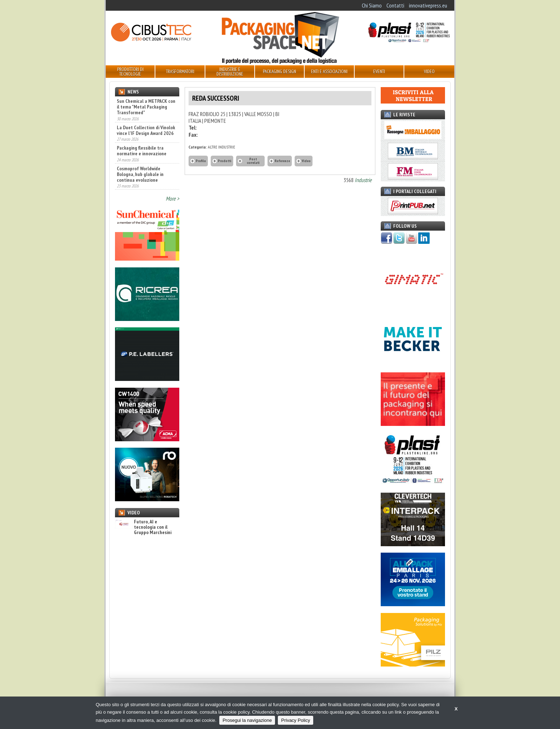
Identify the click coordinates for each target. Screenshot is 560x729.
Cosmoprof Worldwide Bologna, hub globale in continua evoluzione (140, 174)
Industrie (363, 180)
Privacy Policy (296, 720)
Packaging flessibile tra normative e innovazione (142, 151)
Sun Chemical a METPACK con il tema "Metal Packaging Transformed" (146, 107)
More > (172, 198)
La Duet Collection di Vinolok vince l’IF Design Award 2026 (146, 130)
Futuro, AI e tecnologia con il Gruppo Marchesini (143, 527)
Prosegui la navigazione (247, 720)
